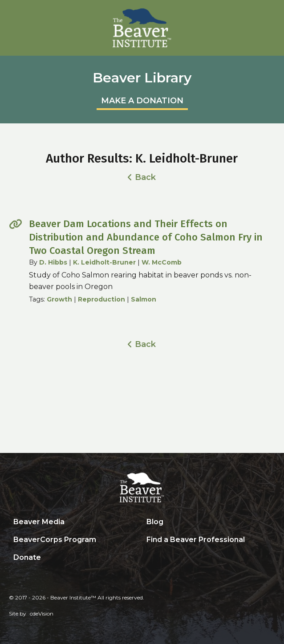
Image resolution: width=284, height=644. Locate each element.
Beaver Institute (142, 28)
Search (149, 558)
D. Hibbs (53, 262)
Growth (59, 299)
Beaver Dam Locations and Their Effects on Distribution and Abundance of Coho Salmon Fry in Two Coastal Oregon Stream (146, 237)
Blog (155, 522)
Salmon (144, 299)
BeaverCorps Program (55, 540)
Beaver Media (39, 522)
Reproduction (101, 299)
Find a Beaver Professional (196, 540)
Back (145, 177)
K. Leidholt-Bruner (104, 262)
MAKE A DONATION (142, 101)
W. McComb (162, 262)
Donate (27, 557)
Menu (273, 11)
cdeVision (42, 613)
